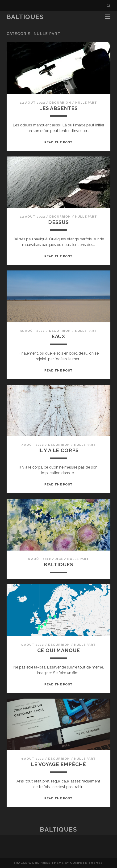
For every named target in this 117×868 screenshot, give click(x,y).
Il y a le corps (59, 450)
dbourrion (60, 103)
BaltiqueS (25, 17)
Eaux (58, 336)
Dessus (58, 222)
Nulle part (86, 103)
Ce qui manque (59, 650)
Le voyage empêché (58, 764)
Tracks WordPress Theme (38, 863)
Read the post (58, 142)
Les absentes (58, 108)
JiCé (59, 559)
